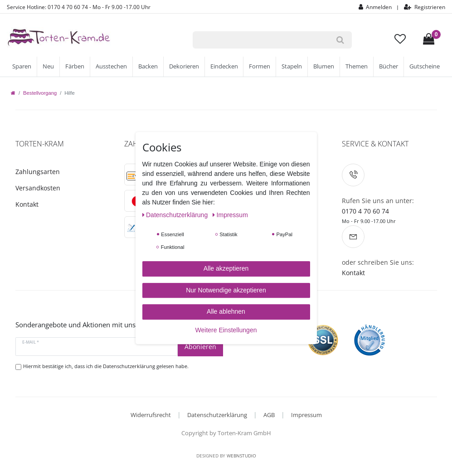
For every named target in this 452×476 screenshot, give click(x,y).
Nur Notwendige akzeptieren (226, 290)
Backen (148, 66)
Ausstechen (111, 66)
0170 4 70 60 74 (365, 211)
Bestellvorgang (40, 93)
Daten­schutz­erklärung (176, 215)
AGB (269, 415)
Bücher (389, 66)
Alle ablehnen (226, 311)
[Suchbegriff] (261, 40)
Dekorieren (184, 66)
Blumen (324, 66)
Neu (48, 66)
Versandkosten (38, 188)
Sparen (22, 66)
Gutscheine (425, 66)
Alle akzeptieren (226, 268)
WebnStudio (241, 456)
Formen (260, 66)
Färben (75, 66)
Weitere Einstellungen (226, 330)
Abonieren (200, 347)
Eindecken (224, 66)
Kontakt (27, 204)
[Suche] (340, 40)
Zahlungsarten (38, 172)
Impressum (306, 415)
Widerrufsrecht (151, 415)
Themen (357, 66)
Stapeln (292, 66)
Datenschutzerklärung (217, 415)
